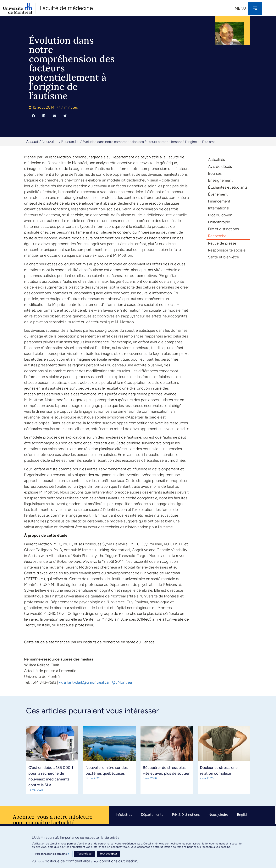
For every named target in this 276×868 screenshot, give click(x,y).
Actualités (216, 159)
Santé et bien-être (224, 257)
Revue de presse (222, 243)
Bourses (215, 173)
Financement (219, 201)
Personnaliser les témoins (52, 854)
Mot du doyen (220, 215)
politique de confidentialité (67, 861)
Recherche (70, 142)
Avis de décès (220, 166)
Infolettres (124, 815)
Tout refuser (85, 854)
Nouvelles (50, 142)
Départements (152, 815)
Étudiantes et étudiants (228, 187)
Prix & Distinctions (186, 815)
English (243, 815)
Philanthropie (219, 222)
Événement (218, 194)
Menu (240, 8)
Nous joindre (218, 815)
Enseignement (220, 180)
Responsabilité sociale (227, 250)
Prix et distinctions (223, 229)
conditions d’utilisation (118, 861)
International (219, 208)
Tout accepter (109, 854)
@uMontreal (122, 682)
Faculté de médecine (66, 8)
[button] (33, 116)
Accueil (32, 142)
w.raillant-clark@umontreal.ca (84, 682)
